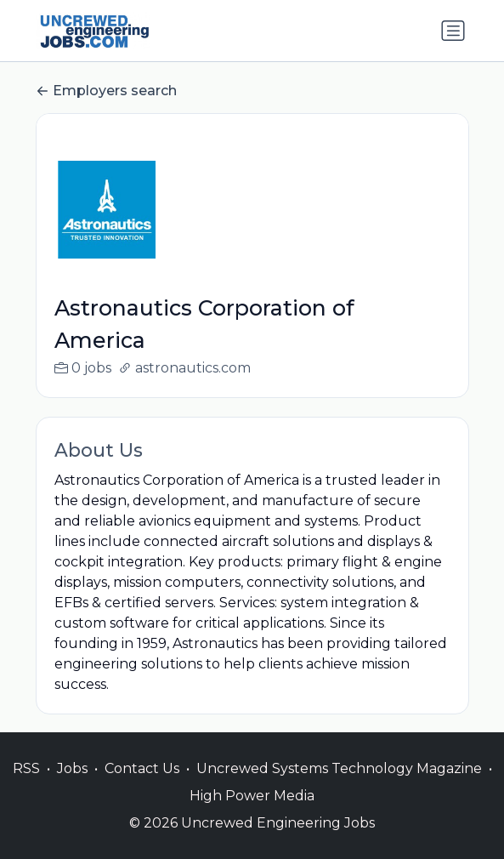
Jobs (72, 786)
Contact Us (142, 786)
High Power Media (252, 813)
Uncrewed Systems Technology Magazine (339, 786)
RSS (26, 786)
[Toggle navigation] (453, 31)
